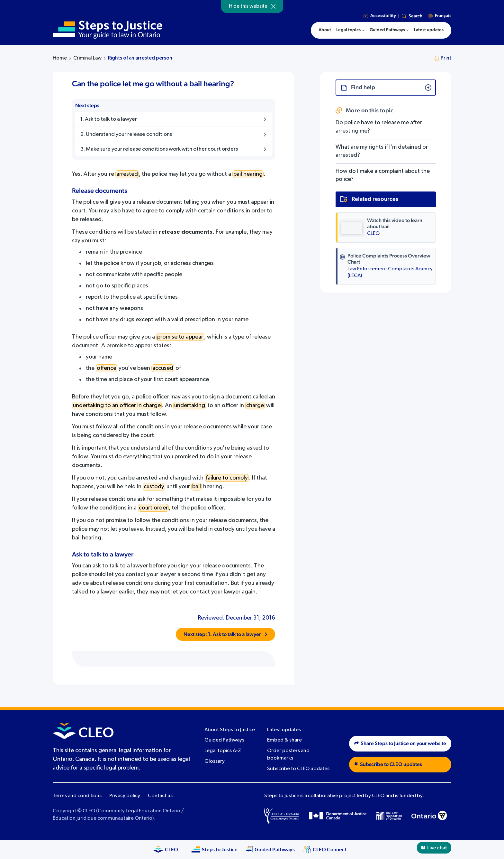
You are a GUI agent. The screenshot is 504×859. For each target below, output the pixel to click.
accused (163, 368)
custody (154, 487)
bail (197, 487)
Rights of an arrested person (140, 58)
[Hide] (273, 6)
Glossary (215, 761)
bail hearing (248, 174)
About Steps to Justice (230, 730)
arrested (127, 174)
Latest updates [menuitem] (429, 30)
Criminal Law (87, 58)
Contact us (160, 796)
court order (153, 508)
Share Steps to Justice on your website (400, 743)
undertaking (190, 406)
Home (60, 58)
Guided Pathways (224, 740)
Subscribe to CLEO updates (298, 769)
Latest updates (284, 730)
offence (107, 368)
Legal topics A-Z (223, 751)
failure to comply (227, 478)
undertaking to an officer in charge (117, 406)
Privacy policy (125, 796)
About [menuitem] (325, 30)
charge (255, 406)
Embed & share (284, 740)
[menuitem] (350, 30)
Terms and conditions (77, 796)
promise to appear (180, 337)
